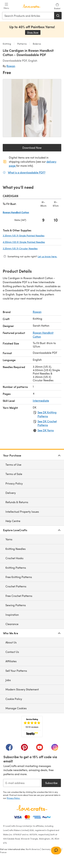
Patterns (22, 44)
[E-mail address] (22, 783)
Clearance (12, 624)
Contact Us (12, 652)
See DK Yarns (46, 430)
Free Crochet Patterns (19, 596)
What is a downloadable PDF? (27, 172)
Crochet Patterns (16, 586)
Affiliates (11, 661)
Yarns (9, 539)
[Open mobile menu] (6, 6)
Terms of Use (13, 465)
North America (33, 849)
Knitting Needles (16, 549)
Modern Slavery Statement (22, 689)
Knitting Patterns (16, 568)
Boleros (37, 44)
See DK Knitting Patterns (47, 414)
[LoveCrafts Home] (32, 808)
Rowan (11, 66)
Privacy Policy (14, 483)
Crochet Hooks (14, 558)
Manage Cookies (16, 708)
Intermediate (41, 401)
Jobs (8, 680)
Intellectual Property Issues (22, 512)
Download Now (40, 148)
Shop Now (34, 32)
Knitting (7, 44)
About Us (11, 642)
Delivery (11, 493)
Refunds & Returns (17, 502)
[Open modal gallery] (32, 108)
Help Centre (13, 521)
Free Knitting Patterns (19, 577)
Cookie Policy (14, 699)
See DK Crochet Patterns (47, 423)
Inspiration (12, 615)
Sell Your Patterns (16, 671)
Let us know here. (47, 256)
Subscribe (51, 783)
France (3, 852)
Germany (46, 849)
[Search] (58, 16)
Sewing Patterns (16, 605)
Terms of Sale (14, 474)
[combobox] (28, 16)
